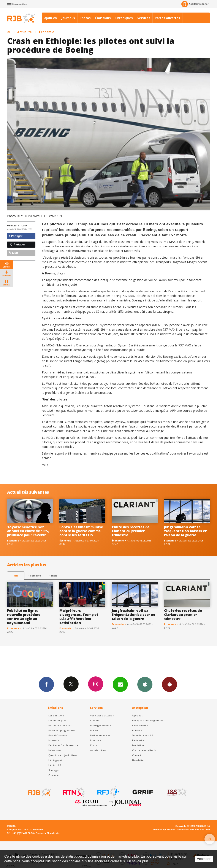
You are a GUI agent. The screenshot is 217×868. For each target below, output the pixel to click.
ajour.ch (51, 18)
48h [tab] (16, 576)
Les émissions (56, 715)
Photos (85, 18)
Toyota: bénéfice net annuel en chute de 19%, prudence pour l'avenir (28, 531)
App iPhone (145, 684)
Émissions (103, 18)
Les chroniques (57, 720)
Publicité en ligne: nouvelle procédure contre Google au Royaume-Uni (24, 617)
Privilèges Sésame (101, 725)
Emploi (94, 745)
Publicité (137, 730)
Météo (94, 730)
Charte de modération (145, 750)
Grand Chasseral (58, 735)
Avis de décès (98, 750)
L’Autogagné (55, 760)
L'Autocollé (55, 765)
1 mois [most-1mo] (53, 576)
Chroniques (124, 18)
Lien (13, 253)
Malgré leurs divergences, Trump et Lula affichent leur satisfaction (79, 617)
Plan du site (53, 833)
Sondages (54, 770)
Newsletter (138, 760)
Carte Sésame (140, 725)
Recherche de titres (60, 725)
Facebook (46, 684)
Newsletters (120, 684)
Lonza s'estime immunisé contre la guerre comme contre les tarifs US (81, 531)
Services (144, 18)
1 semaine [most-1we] (35, 576)
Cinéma (95, 720)
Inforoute (96, 740)
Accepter (204, 859)
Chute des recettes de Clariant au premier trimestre (131, 531)
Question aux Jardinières (63, 755)
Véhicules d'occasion (102, 715)
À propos (137, 715)
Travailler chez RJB (143, 735)
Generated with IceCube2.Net (194, 830)
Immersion (55, 740)
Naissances (55, 750)
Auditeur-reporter (195, 4)
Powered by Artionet (164, 830)
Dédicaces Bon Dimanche (63, 745)
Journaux (68, 18)
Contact (137, 755)
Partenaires (139, 740)
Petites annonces (100, 735)
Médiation (138, 745)
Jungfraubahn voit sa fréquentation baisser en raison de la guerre (186, 531)
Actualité (25, 32)
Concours (54, 775)
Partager (15, 236)
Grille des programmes (62, 730)
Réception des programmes (148, 720)
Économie (47, 32)
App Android (169, 684)
